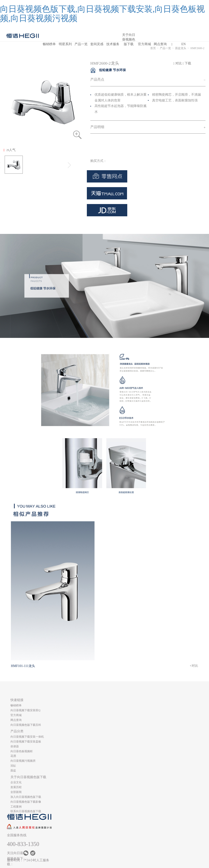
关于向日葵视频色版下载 (129, 37)
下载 (187, 63)
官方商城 (144, 44)
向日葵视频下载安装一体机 (27, 737)
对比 (178, 63)
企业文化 (16, 782)
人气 (10, 150)
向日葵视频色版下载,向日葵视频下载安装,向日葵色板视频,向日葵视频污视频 (102, 14)
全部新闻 (16, 792)
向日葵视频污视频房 (23, 761)
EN (184, 44)
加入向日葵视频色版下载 (26, 797)
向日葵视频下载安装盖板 (26, 742)
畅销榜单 (49, 44)
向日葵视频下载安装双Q (25, 710)
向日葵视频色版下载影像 (26, 802)
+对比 (194, 666)
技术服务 (113, 44)
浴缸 (13, 766)
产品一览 (81, 44)
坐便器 (15, 746)
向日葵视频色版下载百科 (26, 725)
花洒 (13, 756)
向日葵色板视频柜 (22, 751)
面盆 (13, 771)
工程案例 (16, 807)
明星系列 (65, 44)
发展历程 (16, 787)
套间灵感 (97, 44)
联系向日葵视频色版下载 (26, 811)
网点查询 (160, 44)
